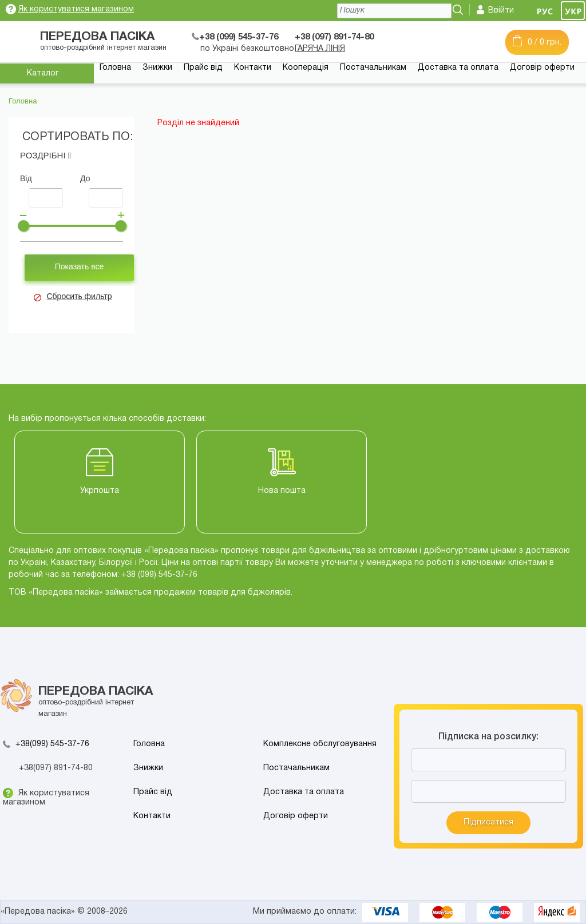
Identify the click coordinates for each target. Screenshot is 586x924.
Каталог (43, 73)
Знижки (157, 68)
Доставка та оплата (458, 68)
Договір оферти (542, 68)
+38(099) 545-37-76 (52, 744)
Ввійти (501, 11)
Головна (115, 68)
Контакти (253, 68)
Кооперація (306, 68)
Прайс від (203, 68)
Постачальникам (373, 68)
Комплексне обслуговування (320, 744)
